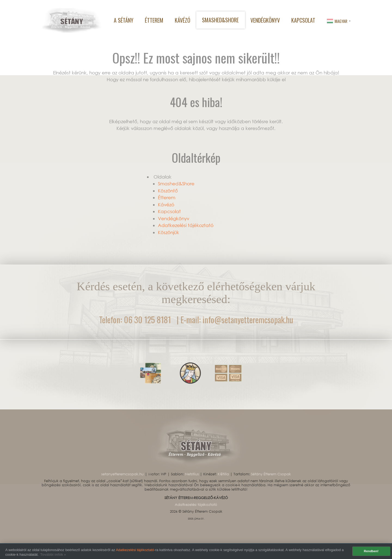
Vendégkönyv (174, 218)
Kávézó (166, 205)
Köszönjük (169, 232)
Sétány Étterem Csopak (271, 474)
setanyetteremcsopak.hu (123, 474)
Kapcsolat (169, 211)
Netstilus (192, 474)
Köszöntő (168, 191)
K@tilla (224, 474)
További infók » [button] (53, 555)
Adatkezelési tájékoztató (135, 550)
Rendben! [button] (371, 551)
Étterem (167, 197)
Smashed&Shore (176, 184)
